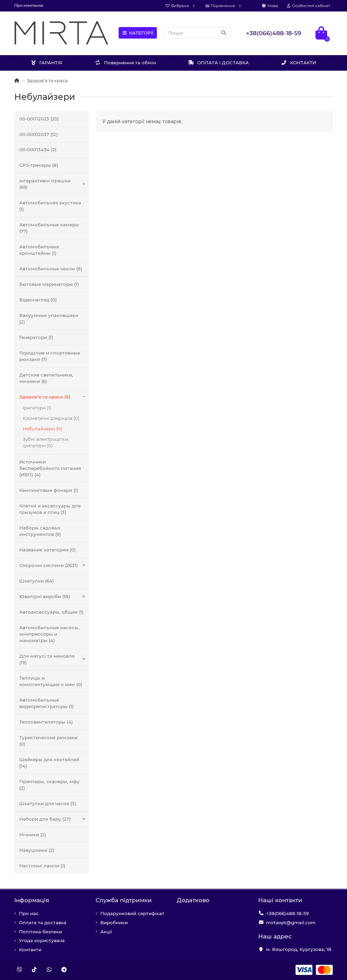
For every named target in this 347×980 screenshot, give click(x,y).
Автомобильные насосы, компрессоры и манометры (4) (49, 634)
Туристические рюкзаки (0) (48, 741)
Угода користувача (42, 940)
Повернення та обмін (125, 63)
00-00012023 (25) (39, 119)
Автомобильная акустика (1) (50, 206)
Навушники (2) (37, 850)
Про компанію (29, 5)
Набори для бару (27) (54, 819)
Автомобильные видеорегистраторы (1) (47, 703)
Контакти (30, 950)
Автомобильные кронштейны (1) (39, 250)
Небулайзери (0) (43, 429)
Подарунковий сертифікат (132, 913)
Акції (106, 932)
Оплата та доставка (43, 922)
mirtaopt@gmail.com (291, 922)
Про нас (29, 913)
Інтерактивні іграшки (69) (54, 184)
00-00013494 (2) (38, 150)
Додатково (193, 900)
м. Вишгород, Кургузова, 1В (299, 949)
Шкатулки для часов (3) (48, 803)
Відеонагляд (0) (38, 300)
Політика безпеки (40, 932)
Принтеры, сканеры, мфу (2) (49, 785)
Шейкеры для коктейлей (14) (49, 763)
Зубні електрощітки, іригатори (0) (46, 442)
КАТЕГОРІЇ (138, 33)
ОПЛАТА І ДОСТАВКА (218, 63)
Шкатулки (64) (37, 581)
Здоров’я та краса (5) (54, 397)
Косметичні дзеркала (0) (51, 418)
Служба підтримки (124, 900)
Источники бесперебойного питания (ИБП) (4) (50, 468)
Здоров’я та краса (47, 81)
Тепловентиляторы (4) (46, 722)
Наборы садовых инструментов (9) (40, 531)
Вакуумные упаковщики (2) (49, 318)
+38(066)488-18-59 (287, 913)
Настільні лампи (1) (42, 866)
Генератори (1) (36, 337)
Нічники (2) (33, 835)
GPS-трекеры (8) (39, 165)
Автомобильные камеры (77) (49, 228)
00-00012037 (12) (39, 134)
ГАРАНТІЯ (47, 63)
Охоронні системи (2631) (54, 565)
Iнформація (32, 900)
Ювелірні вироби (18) (54, 597)
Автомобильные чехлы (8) (51, 269)
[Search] (197, 33)
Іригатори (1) (37, 408)
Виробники (114, 922)
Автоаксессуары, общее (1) (52, 612)
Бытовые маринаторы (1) (49, 284)
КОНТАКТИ (299, 63)
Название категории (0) (48, 550)
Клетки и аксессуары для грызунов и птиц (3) (50, 509)
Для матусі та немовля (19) (54, 659)
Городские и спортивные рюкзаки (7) (50, 356)
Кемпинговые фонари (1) (49, 490)
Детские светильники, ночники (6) (46, 378)
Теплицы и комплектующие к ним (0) (51, 681)
